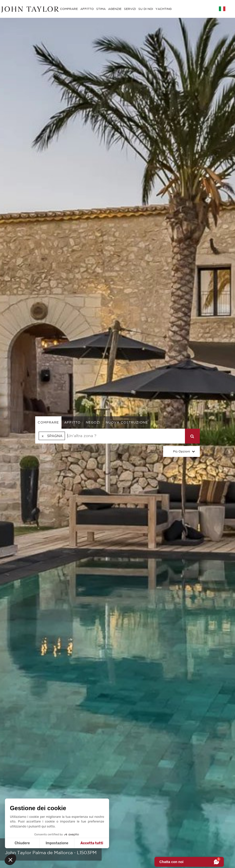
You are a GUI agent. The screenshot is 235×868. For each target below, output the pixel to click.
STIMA (101, 9)
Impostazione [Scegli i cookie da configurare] (57, 843)
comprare (48, 422)
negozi (93, 422)
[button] (10, 860)
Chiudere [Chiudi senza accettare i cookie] (22, 843)
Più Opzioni (181, 451)
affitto (72, 422)
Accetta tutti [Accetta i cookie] (92, 843)
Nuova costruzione (127, 422)
